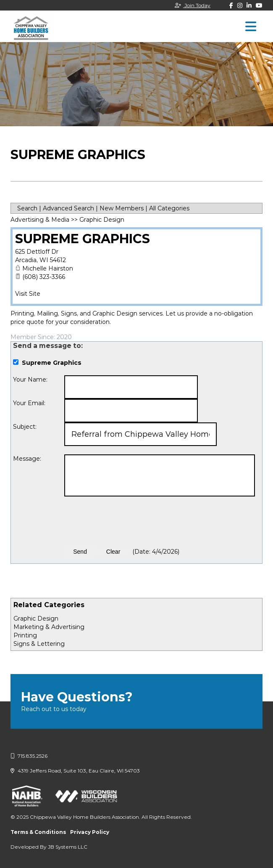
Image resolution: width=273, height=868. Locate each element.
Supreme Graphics (83, 239)
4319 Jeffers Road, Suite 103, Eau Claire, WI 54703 (75, 771)
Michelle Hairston (48, 268)
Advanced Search (68, 208)
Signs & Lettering (39, 644)
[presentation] (128, 521)
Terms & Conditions (38, 832)
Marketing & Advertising (49, 627)
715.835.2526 (29, 756)
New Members (122, 208)
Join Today (193, 5)
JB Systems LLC (68, 847)
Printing (25, 635)
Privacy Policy (90, 832)
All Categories (169, 208)
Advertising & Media (40, 220)
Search (27, 208)
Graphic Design (36, 618)
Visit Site (28, 294)
